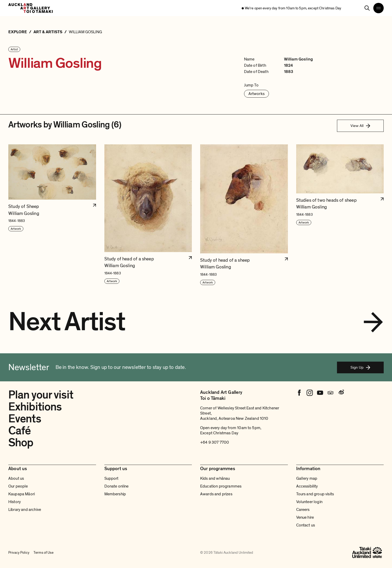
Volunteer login (309, 502)
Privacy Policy (19, 553)
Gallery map (307, 478)
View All (360, 126)
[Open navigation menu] (379, 8)
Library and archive (25, 510)
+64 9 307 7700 (215, 442)
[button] (52, 215)
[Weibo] (341, 393)
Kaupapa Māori (22, 494)
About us (16, 478)
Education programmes (221, 486)
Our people (18, 486)
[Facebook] (299, 393)
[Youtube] (320, 393)
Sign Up (360, 367)
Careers (303, 510)
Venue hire (305, 517)
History (15, 502)
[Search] (367, 8)
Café (19, 431)
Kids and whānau (215, 478)
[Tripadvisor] (330, 393)
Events (25, 419)
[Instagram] (310, 393)
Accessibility (307, 486)
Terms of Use (43, 553)
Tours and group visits (315, 494)
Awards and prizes (216, 494)
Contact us (306, 525)
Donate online (117, 486)
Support (111, 478)
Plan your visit (41, 395)
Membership (115, 494)
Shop (21, 443)
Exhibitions (35, 407)
